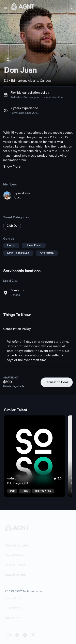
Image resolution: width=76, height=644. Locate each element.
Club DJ (12, 226)
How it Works (15, 555)
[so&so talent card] (34, 456)
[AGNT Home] (22, 7)
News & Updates (17, 546)
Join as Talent (15, 565)
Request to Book (57, 382)
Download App (15, 575)
